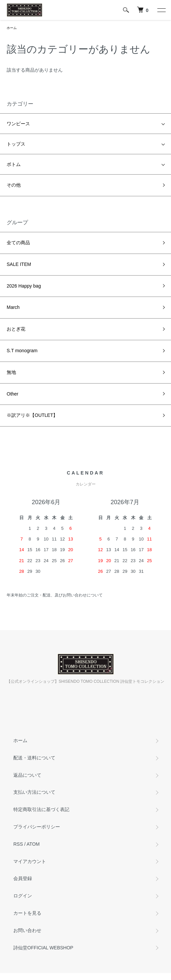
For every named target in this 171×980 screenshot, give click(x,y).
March (13, 307)
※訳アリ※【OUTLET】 (32, 415)
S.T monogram (22, 351)
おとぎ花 (16, 329)
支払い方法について (34, 792)
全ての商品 (18, 243)
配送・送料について (34, 758)
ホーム (12, 28)
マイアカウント (30, 861)
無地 (11, 372)
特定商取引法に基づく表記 (41, 809)
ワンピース (18, 124)
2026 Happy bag (24, 286)
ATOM (33, 844)
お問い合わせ (27, 930)
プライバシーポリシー (37, 827)
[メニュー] (161, 10)
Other (12, 394)
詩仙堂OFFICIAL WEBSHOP (43, 948)
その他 (14, 185)
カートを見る (27, 913)
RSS (18, 844)
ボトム (14, 164)
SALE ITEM (19, 264)
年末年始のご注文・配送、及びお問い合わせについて (55, 595)
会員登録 (23, 878)
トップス (16, 144)
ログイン (23, 896)
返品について (27, 775)
